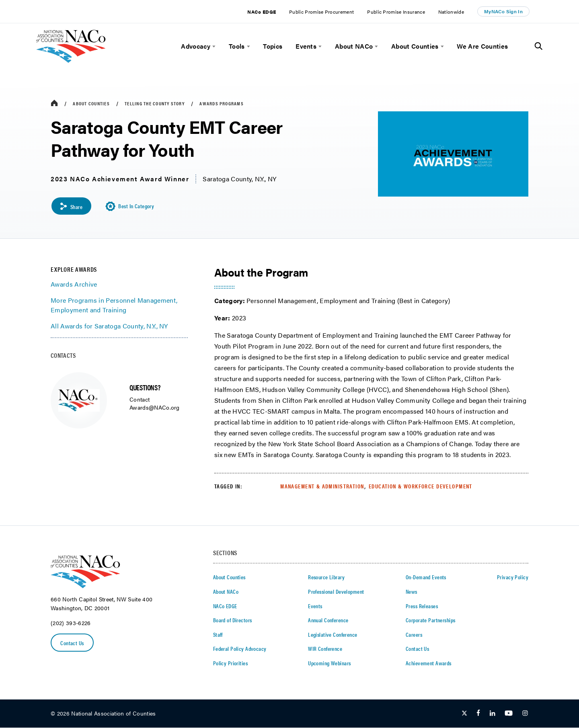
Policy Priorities (230, 663)
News (412, 592)
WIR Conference (325, 649)
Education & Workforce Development (421, 486)
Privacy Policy (513, 577)
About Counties (415, 46)
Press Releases (422, 606)
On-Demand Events (426, 577)
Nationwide (451, 12)
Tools (237, 46)
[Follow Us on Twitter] (464, 714)
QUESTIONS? (145, 388)
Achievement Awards (429, 663)
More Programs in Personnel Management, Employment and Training (114, 305)
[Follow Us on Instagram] (525, 714)
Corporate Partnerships (430, 620)
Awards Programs (222, 103)
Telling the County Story (155, 103)
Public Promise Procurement (321, 12)
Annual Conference (328, 620)
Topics (273, 46)
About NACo (354, 46)
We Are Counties (482, 46)
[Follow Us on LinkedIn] (492, 714)
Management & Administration (322, 486)
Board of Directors (233, 620)
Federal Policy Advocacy (240, 649)
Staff (218, 634)
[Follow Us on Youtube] (509, 714)
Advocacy (196, 46)
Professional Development (336, 592)
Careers (414, 634)
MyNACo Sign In (503, 11)
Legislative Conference (333, 634)
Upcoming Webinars (329, 663)
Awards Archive (74, 284)
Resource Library (326, 577)
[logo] (71, 60)
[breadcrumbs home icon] (54, 104)
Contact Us (72, 643)
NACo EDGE (262, 12)
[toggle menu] (213, 46)
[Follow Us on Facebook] (478, 714)
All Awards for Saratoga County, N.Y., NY (109, 326)
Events (306, 46)
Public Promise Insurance (396, 12)
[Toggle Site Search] (539, 46)
